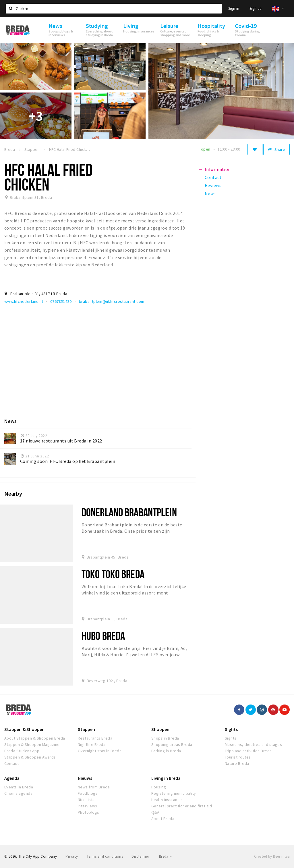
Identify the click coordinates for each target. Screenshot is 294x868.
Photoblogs (89, 812)
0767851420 (61, 301)
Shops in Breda (165, 738)
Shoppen (160, 729)
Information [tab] (218, 169)
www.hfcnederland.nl (24, 301)
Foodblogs (88, 793)
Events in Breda (19, 787)
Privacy (72, 856)
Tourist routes (238, 757)
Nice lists (86, 800)
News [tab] (210, 193)
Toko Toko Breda (113, 574)
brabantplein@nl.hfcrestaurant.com (112, 301)
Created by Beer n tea (272, 856)
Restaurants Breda (95, 738)
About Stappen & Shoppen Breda (35, 738)
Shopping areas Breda (172, 744)
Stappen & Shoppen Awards (30, 757)
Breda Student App (22, 751)
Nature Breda (237, 763)
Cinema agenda (18, 793)
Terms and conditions (105, 856)
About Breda (163, 819)
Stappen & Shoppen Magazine (32, 744)
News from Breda (94, 787)
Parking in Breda (166, 751)
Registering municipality (174, 793)
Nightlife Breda (92, 744)
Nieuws (85, 778)
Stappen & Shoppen (24, 729)
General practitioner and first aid (182, 806)
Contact (11, 763)
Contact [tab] (213, 177)
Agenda (12, 778)
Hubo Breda (103, 636)
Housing (159, 787)
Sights (231, 729)
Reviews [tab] (213, 185)
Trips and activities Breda (248, 751)
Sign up (256, 8)
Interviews (88, 806)
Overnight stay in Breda (100, 751)
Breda (166, 856)
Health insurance (167, 800)
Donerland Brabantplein (129, 512)
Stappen (86, 729)
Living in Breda (166, 778)
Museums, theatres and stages (253, 744)
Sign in (234, 8)
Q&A (155, 812)
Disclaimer (140, 856)
